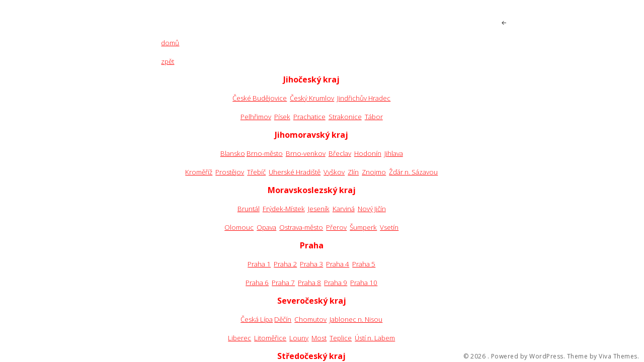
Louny (299, 338)
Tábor (374, 117)
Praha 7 (283, 283)
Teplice (341, 338)
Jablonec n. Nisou (356, 319)
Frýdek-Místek (284, 209)
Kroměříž (199, 172)
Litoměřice (270, 338)
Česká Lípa (257, 319)
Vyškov (334, 172)
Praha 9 (336, 283)
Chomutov (310, 319)
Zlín (353, 172)
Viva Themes (618, 356)
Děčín (283, 319)
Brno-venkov (306, 153)
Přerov (336, 227)
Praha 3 (311, 264)
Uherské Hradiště (295, 172)
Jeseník (319, 209)
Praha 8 (309, 283)
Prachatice (309, 117)
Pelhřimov (256, 117)
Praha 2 (285, 264)
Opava (266, 227)
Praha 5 (364, 264)
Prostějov (230, 172)
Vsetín (389, 227)
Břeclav (340, 153)
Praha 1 (259, 264)
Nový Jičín (372, 209)
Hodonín (368, 153)
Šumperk (363, 227)
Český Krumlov (312, 98)
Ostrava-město (301, 227)
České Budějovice (260, 98)
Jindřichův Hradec (364, 98)
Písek (282, 117)
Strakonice (345, 117)
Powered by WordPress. (528, 356)
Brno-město (265, 153)
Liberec (239, 338)
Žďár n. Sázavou (413, 172)
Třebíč (256, 172)
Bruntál (249, 209)
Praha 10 (364, 283)
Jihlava (394, 153)
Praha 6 (257, 283)
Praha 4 (338, 264)
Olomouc (239, 227)
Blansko (233, 153)
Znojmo (374, 172)
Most (319, 338)
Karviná (344, 209)
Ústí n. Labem (375, 338)
